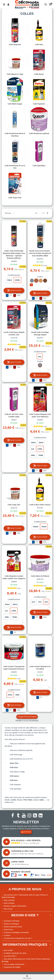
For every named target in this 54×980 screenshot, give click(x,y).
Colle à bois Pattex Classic (40, 505)
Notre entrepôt (8, 903)
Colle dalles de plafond (40, 576)
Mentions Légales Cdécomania (14, 906)
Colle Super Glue (15, 198)
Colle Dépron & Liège (15, 74)
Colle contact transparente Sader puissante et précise (14, 668)
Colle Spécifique (39, 166)
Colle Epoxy (39, 74)
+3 (31, 285)
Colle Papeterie (39, 104)
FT (9, 296)
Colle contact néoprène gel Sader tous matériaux (40, 415)
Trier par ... (10, 213)
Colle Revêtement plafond (39, 133)
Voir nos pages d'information (13, 964)
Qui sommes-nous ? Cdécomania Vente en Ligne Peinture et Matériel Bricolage (25, 896)
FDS (17, 296)
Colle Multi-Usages (15, 104)
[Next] (47, 213)
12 (37, 213)
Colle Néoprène (15, 45)
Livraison (6, 935)
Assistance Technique (11, 921)
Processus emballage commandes (15, 933)
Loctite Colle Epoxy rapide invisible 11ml (14, 333)
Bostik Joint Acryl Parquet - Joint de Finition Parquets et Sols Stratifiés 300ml (40, 253)
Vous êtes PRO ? (10, 956)
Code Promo (7, 930)
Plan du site (7, 909)
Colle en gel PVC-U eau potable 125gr (14, 415)
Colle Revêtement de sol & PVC (15, 167)
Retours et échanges (10, 924)
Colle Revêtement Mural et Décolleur (15, 135)
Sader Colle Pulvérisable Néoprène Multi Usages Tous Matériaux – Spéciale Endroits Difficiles (14, 254)
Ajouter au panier (14, 290)
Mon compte (7, 950)
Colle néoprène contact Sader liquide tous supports (14, 577)
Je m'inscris (26, 832)
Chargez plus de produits (27, 717)
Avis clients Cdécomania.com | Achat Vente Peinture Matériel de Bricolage (26, 960)
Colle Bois (39, 45)
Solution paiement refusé (12, 927)
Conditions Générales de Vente (14, 953)
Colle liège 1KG (14, 505)
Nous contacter (8, 900)
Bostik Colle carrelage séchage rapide (40, 333)
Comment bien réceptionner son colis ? (17, 938)
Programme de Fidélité (11, 967)
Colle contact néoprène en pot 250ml (40, 668)
